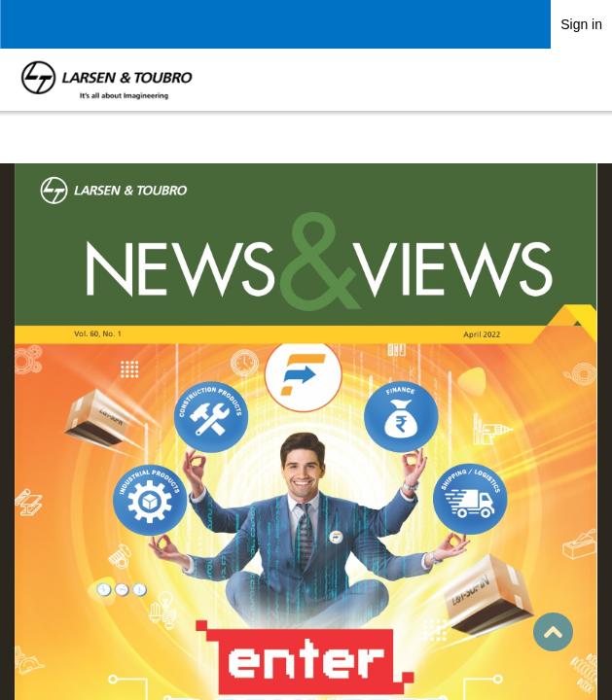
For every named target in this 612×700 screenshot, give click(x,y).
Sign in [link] (581, 24)
